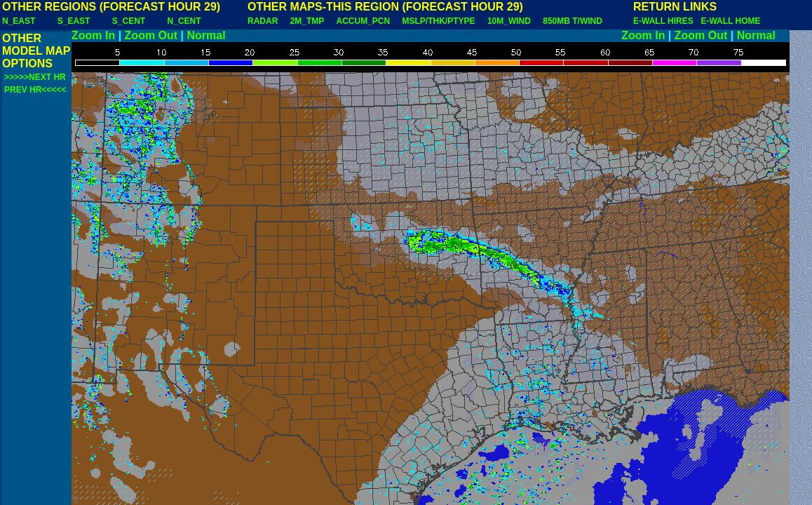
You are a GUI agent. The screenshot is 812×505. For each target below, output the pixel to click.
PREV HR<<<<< (35, 90)
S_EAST (74, 21)
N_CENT (184, 21)
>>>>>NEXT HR (35, 77)
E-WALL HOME (730, 21)
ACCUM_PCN (364, 21)
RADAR (263, 21)
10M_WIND (509, 21)
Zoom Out (151, 35)
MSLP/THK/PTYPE (439, 21)
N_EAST (19, 21)
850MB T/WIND (573, 21)
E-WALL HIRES (665, 21)
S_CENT (129, 21)
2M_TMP (307, 21)
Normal (207, 35)
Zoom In (93, 35)
